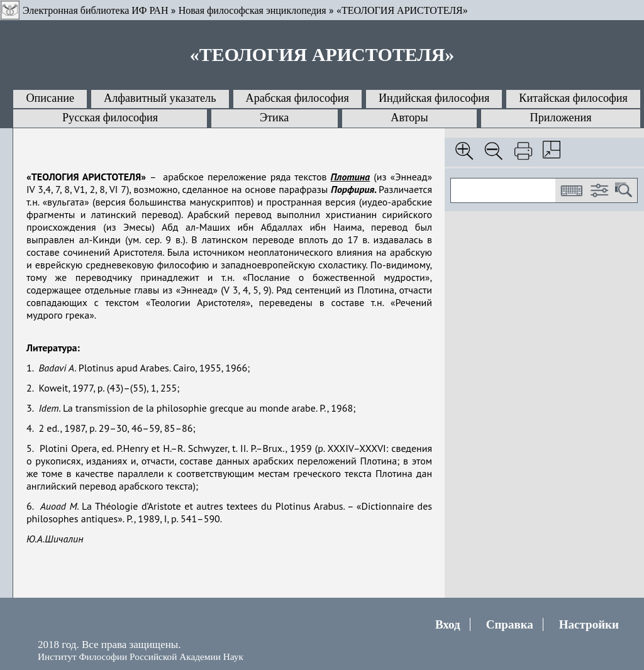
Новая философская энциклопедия (253, 10)
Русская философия (110, 118)
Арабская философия (297, 98)
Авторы (409, 118)
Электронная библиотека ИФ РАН (95, 10)
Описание (50, 98)
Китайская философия (573, 98)
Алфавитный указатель (160, 98)
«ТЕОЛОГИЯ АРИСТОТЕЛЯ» (402, 10)
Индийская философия (434, 98)
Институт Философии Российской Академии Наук (141, 656)
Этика (274, 118)
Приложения (561, 118)
